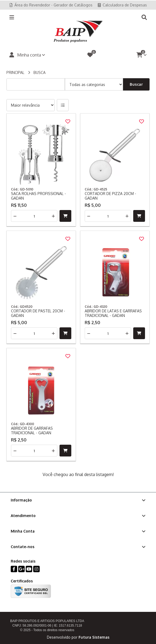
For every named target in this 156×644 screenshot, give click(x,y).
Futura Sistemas (94, 637)
